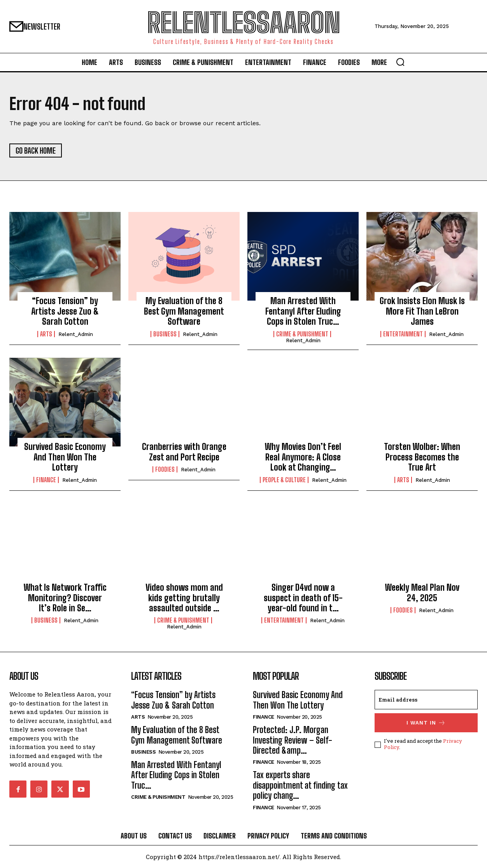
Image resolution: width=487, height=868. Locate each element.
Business (165, 334)
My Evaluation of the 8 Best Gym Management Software (184, 311)
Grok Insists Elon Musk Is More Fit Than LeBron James (422, 311)
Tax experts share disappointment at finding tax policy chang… (300, 785)
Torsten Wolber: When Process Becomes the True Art (422, 457)
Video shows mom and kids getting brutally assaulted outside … (184, 598)
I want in (426, 723)
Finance (46, 480)
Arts (46, 334)
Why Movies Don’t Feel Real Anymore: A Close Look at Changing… (303, 457)
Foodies (165, 469)
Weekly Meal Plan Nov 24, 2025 (422, 592)
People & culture (284, 480)
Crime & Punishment (302, 334)
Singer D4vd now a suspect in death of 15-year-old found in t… (303, 598)
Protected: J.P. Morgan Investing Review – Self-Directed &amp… (293, 740)
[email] (426, 700)
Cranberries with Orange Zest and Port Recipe (184, 452)
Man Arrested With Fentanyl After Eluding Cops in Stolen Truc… (303, 311)
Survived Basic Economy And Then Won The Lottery (65, 457)
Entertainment (403, 334)
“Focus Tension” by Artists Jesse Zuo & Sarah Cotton (65, 311)
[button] (400, 62)
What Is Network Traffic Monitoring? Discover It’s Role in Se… (65, 598)
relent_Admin (76, 334)
